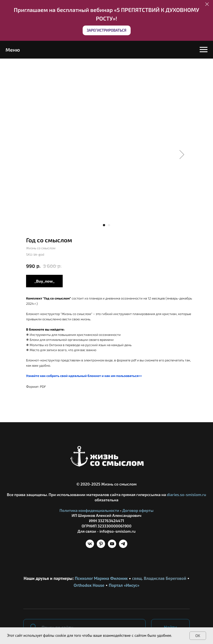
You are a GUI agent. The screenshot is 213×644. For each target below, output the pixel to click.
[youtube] (112, 546)
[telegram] (123, 546)
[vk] (90, 546)
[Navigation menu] (204, 50)
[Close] (207, 4)
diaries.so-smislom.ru (186, 495)
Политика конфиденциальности (89, 510)
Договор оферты (138, 510)
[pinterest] (101, 546)
